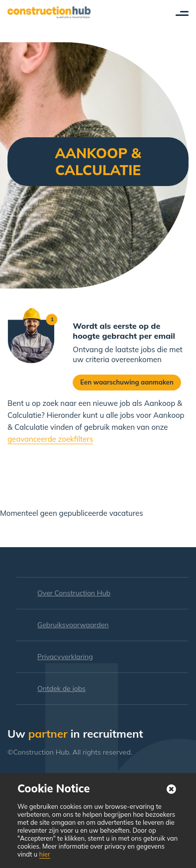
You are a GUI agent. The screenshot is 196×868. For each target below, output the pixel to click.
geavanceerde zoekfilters (50, 439)
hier (45, 854)
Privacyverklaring (65, 657)
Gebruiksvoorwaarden (73, 625)
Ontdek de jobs (61, 688)
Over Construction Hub (74, 593)
